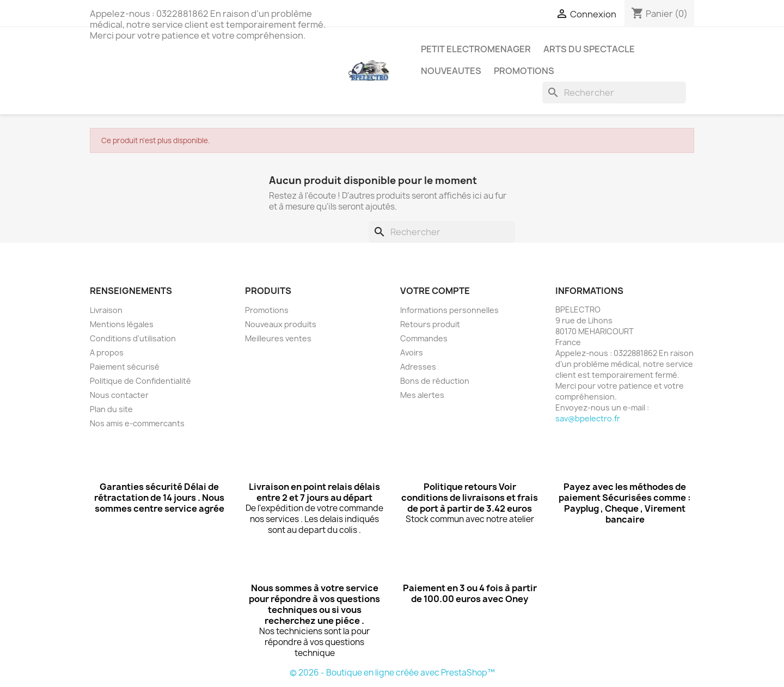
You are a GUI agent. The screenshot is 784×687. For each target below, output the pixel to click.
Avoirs (412, 352)
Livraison (106, 310)
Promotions (267, 310)
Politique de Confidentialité (140, 381)
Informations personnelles (449, 310)
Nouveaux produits (281, 324)
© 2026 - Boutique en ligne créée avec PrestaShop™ (392, 673)
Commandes (424, 338)
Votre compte (435, 291)
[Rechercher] (614, 93)
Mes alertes (422, 395)
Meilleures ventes (278, 338)
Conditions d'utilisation (133, 338)
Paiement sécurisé (125, 367)
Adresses (418, 367)
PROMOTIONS (524, 71)
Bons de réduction (435, 381)
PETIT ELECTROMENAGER (476, 49)
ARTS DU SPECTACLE (589, 49)
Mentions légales (122, 324)
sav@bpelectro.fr (588, 418)
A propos (107, 352)
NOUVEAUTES (451, 71)
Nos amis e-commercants (137, 423)
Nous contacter (119, 395)
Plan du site (111, 409)
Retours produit (430, 324)
